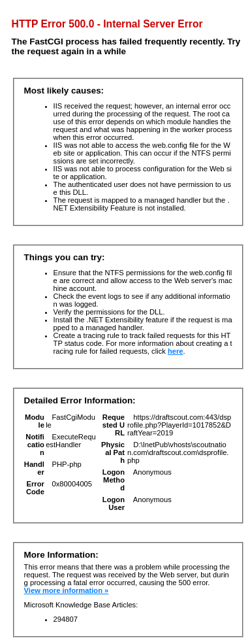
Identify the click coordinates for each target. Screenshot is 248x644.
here (176, 351)
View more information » (67, 590)
